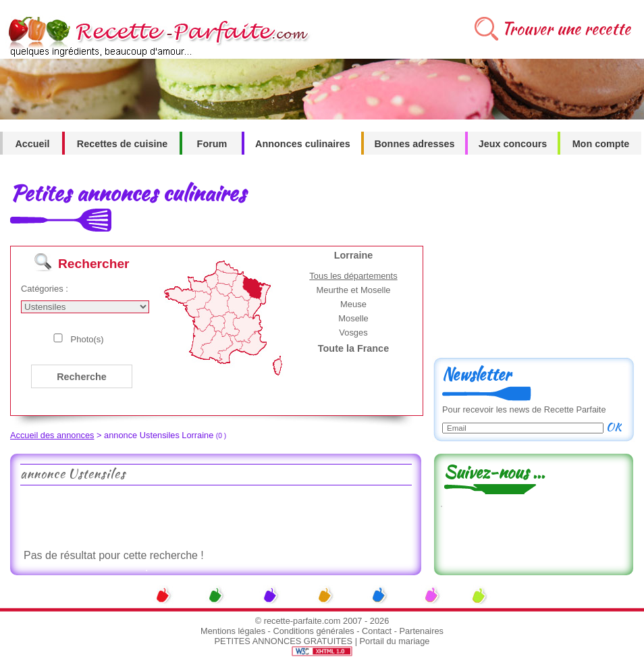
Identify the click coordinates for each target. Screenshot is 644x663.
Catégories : (45, 289)
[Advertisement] (215, 516)
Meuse (353, 304)
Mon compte (601, 144)
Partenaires (422, 631)
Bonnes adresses (414, 144)
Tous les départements (353, 276)
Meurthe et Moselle (353, 290)
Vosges (353, 333)
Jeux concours (513, 144)
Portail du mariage (395, 641)
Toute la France (353, 348)
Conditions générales (313, 631)
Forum (212, 144)
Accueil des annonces (52, 435)
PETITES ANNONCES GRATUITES (284, 641)
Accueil (32, 144)
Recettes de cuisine (122, 144)
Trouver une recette (566, 29)
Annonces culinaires (303, 144)
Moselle (353, 318)
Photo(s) (87, 339)
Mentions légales (233, 631)
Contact (377, 631)
